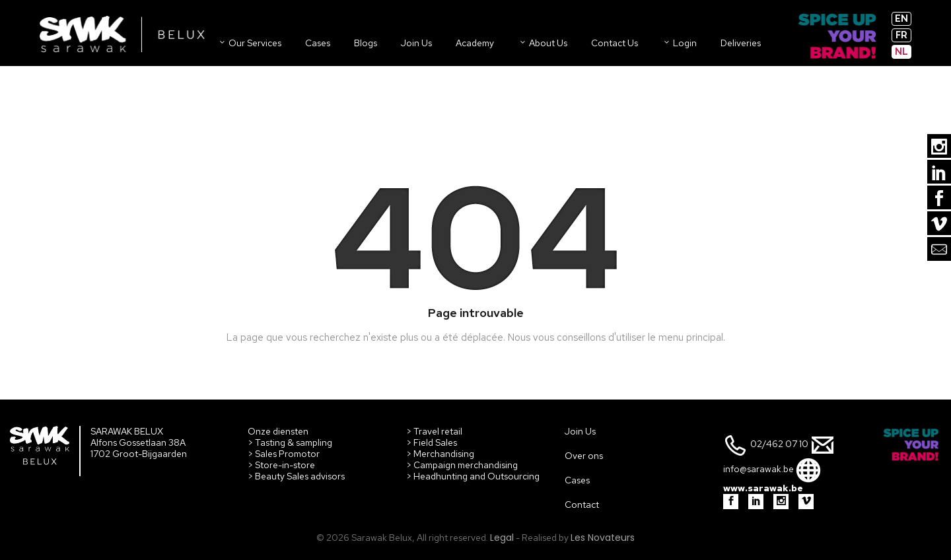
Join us (416, 43)
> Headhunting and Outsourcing (473, 476)
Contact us (615, 43)
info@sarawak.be (758, 470)
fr (901, 35)
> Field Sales (432, 442)
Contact (582, 505)
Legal (502, 538)
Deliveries (741, 43)
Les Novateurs (603, 538)
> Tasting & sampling (290, 442)
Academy (475, 43)
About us (543, 43)
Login (679, 43)
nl (901, 52)
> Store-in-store (281, 465)
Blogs (366, 43)
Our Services (249, 43)
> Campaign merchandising (462, 465)
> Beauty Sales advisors (296, 476)
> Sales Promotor (284, 454)
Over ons (584, 456)
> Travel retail (434, 431)
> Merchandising (440, 454)
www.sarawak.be (763, 488)
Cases (318, 43)
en (901, 18)
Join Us (580, 431)
